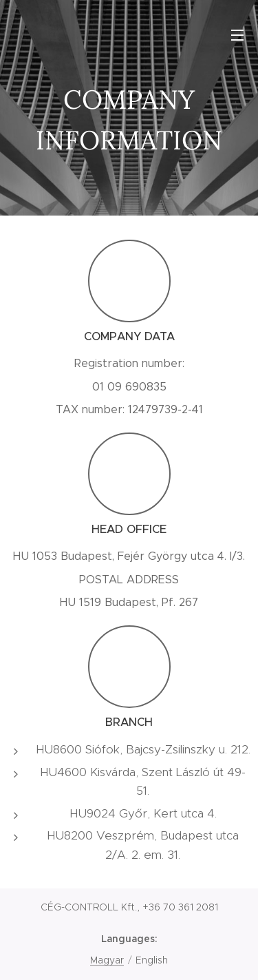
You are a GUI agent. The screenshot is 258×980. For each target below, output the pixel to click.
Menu (237, 35)
